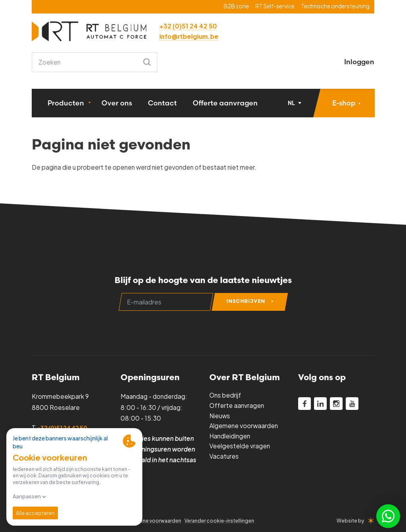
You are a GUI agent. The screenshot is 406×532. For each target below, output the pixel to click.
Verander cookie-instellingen (219, 521)
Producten (66, 103)
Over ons (117, 103)
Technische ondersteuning (335, 6)
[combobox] (95, 62)
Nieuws (220, 416)
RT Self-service (275, 6)
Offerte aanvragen (225, 103)
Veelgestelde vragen (240, 446)
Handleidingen (230, 436)
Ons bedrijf (225, 395)
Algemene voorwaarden (244, 426)
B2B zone (236, 6)
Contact (162, 103)
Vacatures (224, 456)
